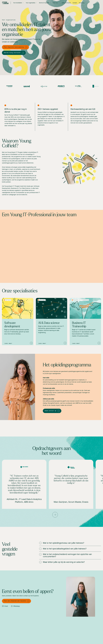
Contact (75, 3)
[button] (19, 3)
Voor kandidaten (18, 3)
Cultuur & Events (66, 3)
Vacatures (82, 3)
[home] (5, 3)
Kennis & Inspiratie (44, 3)
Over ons (55, 3)
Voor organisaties (31, 3)
